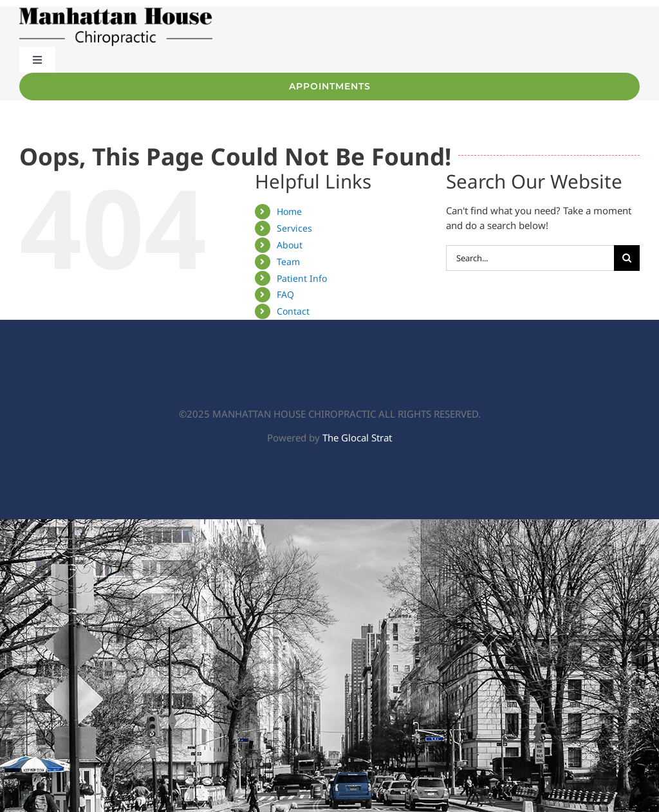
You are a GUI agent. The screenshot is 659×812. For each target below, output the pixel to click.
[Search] (627, 258)
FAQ (285, 294)
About (290, 245)
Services (294, 228)
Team (288, 262)
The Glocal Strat (357, 438)
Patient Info (302, 278)
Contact (293, 311)
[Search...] (530, 258)
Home (289, 211)
